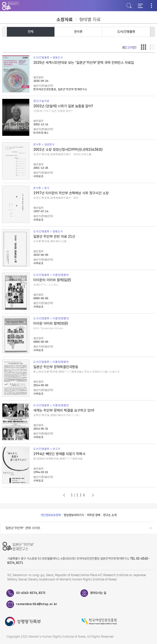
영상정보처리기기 (74, 515)
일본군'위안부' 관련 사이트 (23, 528)
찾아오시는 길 (98, 593)
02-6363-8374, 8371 (31, 593)
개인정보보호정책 (51, 515)
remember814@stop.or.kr (37, 604)
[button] (152, 32)
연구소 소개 (110, 515)
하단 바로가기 (0, 0)
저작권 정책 (94, 515)
